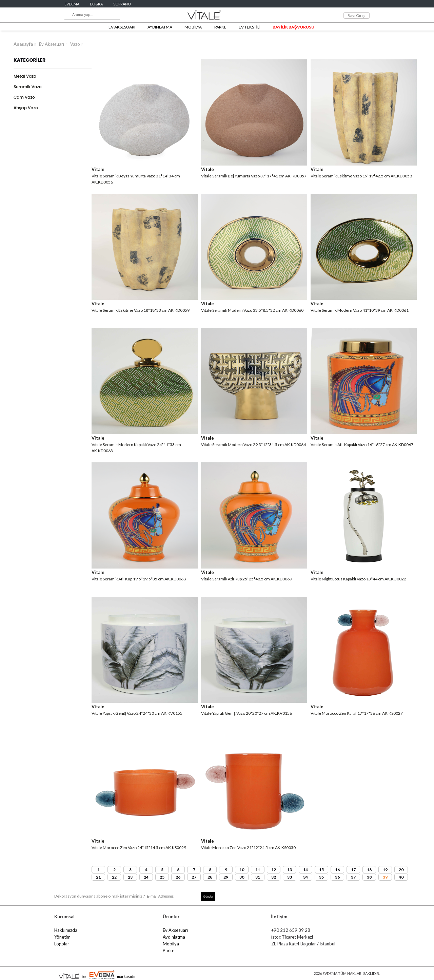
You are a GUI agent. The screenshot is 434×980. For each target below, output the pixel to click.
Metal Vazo (25, 76)
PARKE (220, 27)
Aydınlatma (174, 937)
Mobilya (171, 944)
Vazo (75, 44)
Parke (169, 950)
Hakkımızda (66, 930)
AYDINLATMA (160, 27)
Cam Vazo (24, 97)
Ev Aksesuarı (52, 44)
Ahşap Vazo (26, 108)
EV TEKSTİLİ (250, 27)
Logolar (62, 944)
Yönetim (62, 937)
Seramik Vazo (28, 87)
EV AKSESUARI (122, 27)
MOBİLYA (193, 27)
